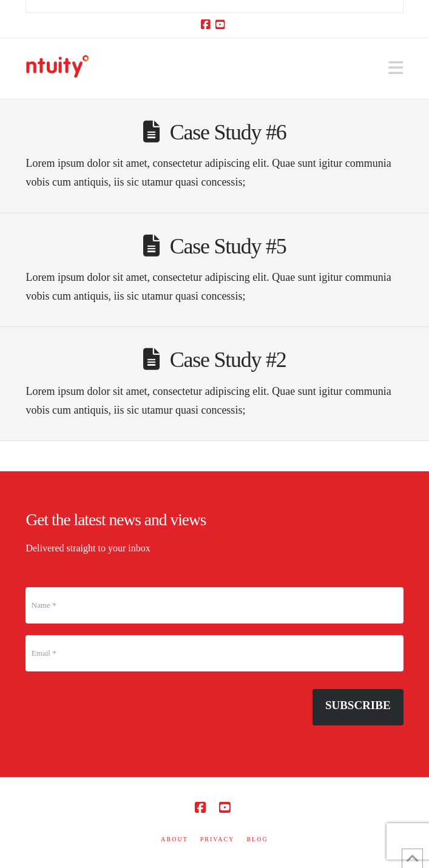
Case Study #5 (228, 246)
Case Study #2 (228, 360)
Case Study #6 (228, 132)
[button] (396, 68)
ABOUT (174, 839)
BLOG (257, 839)
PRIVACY (218, 839)
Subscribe (358, 705)
